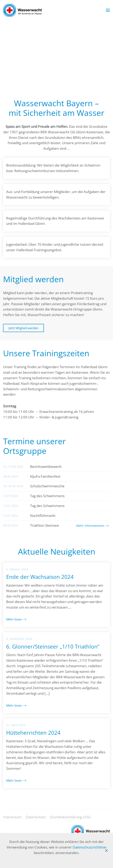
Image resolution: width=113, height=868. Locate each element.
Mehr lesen (14, 619)
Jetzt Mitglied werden (24, 328)
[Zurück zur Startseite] (22, 10)
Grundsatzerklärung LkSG (70, 821)
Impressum (12, 821)
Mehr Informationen (90, 526)
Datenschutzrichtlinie (89, 847)
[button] (108, 10)
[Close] (106, 851)
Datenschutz (36, 821)
